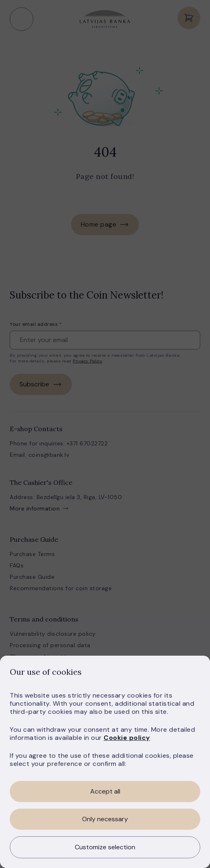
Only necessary (105, 819)
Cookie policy (127, 738)
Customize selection (105, 847)
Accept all (105, 791)
